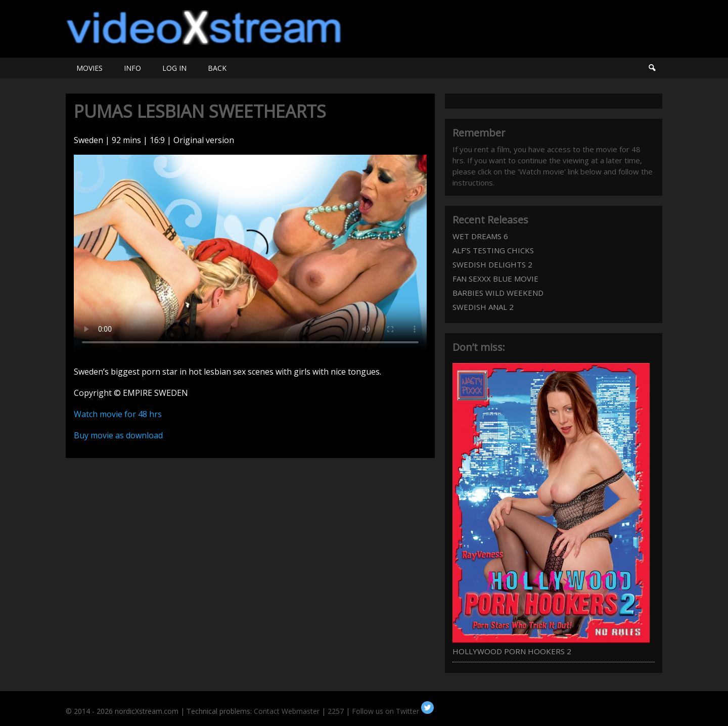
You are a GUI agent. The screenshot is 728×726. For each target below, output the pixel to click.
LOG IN (174, 68)
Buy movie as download (118, 435)
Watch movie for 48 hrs (118, 414)
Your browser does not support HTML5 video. (250, 254)
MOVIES (89, 68)
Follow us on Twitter (393, 711)
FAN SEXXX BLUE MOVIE (495, 279)
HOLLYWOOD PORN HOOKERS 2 (512, 651)
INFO (132, 68)
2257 (336, 711)
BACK (217, 68)
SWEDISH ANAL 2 (483, 307)
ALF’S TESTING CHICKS (493, 250)
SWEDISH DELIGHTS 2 (492, 264)
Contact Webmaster (287, 711)
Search (652, 68)
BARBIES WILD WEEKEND (498, 293)
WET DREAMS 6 (480, 236)
